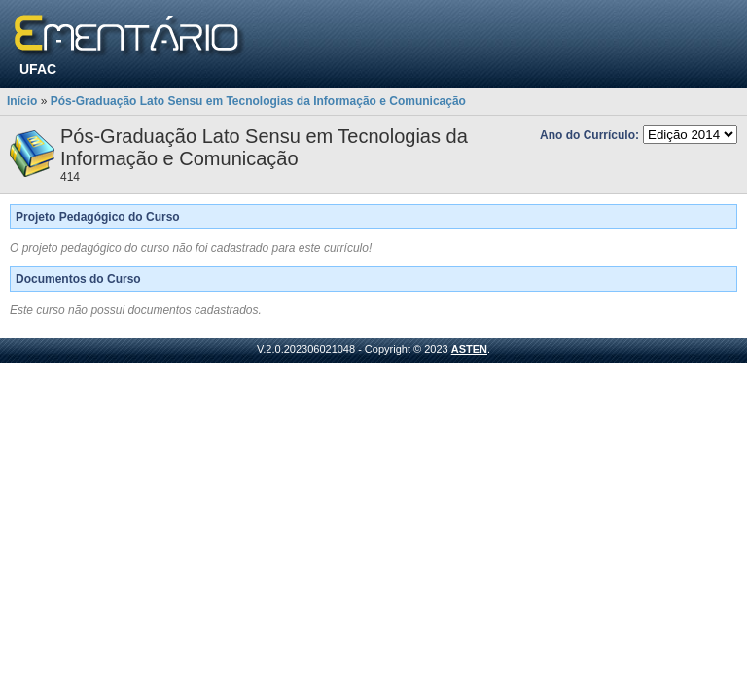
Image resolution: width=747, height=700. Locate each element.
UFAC (38, 69)
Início (22, 101)
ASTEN (469, 349)
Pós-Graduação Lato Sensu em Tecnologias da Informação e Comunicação (258, 101)
